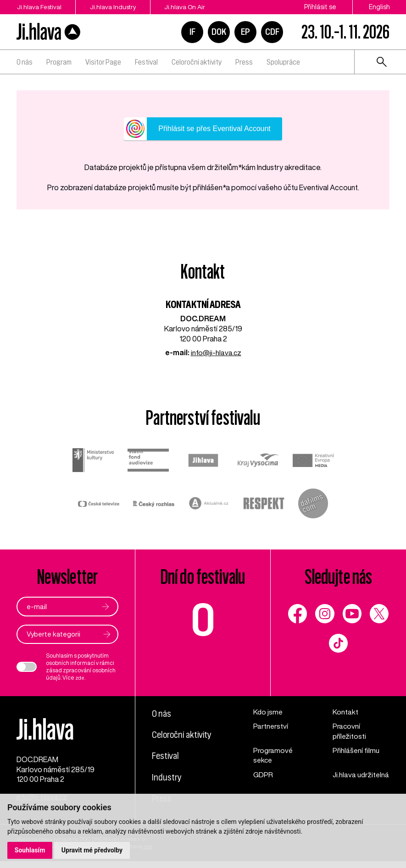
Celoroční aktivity (197, 62)
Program (59, 62)
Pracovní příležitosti (350, 731)
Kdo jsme (268, 712)
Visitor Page (103, 62)
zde (81, 678)
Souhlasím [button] (30, 850)
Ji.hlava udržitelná (349, 780)
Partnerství (271, 726)
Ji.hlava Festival (39, 7)
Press (244, 62)
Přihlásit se (320, 7)
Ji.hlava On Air (196, 7)
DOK (219, 32)
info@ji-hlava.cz (216, 352)
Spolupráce (283, 62)
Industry (167, 777)
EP (245, 32)
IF (192, 32)
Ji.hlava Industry (119, 7)
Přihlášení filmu (356, 751)
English (379, 7)
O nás (25, 62)
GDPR (263, 775)
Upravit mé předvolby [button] (92, 850)
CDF (272, 32)
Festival (146, 62)
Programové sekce (274, 756)
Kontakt (345, 712)
